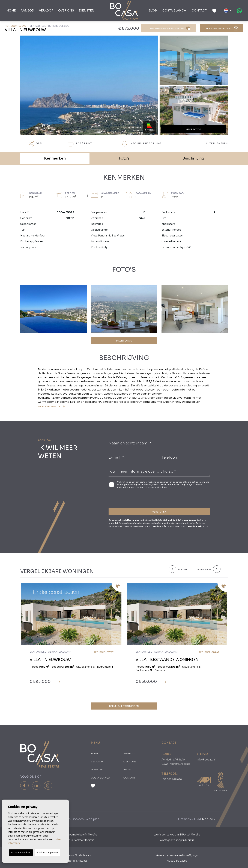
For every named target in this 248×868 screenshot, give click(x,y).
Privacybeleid (152, 485)
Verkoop (46, 11)
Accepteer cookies (21, 852)
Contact (199, 11)
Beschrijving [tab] (193, 158)
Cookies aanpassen (48, 852)
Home (11, 11)
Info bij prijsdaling (142, 144)
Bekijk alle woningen (124, 706)
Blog (153, 11)
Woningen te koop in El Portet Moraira (177, 835)
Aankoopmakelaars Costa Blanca (71, 855)
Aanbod (27, 11)
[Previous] (181, 569)
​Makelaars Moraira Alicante (71, 861)
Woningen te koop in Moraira (177, 840)
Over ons (66, 11)
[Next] (208, 569)
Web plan (92, 819)
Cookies (78, 819)
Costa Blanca (174, 11)
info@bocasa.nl (207, 760)
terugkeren (217, 143)
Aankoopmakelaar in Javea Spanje (177, 855)
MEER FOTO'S (124, 341)
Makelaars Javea (177, 861)
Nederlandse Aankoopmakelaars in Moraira (71, 835)
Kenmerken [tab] (55, 158)
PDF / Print (80, 144)
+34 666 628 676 (172, 779)
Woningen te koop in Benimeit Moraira (71, 840)
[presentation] (127, 498)
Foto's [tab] (124, 158)
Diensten (87, 11)
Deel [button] (36, 144)
